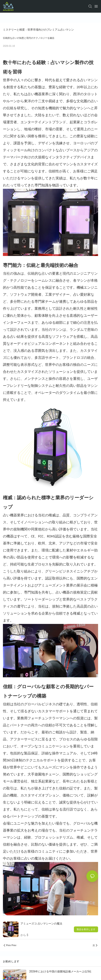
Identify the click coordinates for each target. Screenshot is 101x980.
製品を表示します (86, 929)
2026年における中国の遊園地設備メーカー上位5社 (60, 971)
